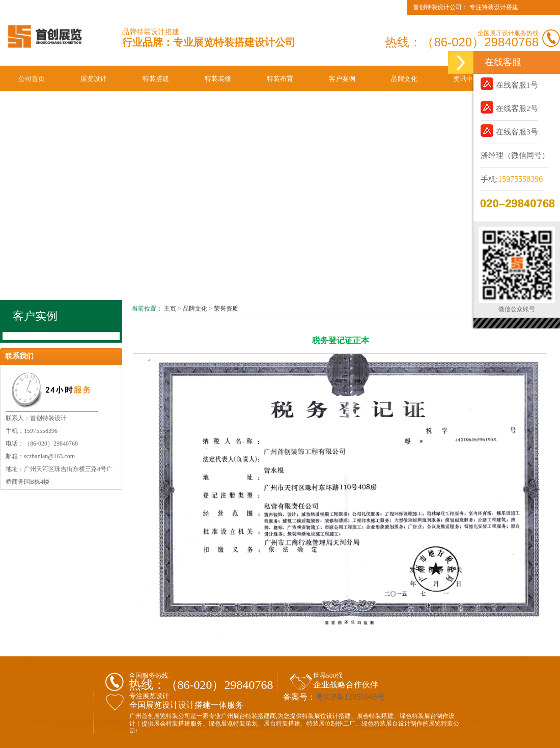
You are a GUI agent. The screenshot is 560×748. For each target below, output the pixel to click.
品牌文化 (404, 79)
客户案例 (342, 79)
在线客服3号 (509, 131)
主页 (170, 309)
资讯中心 (466, 79)
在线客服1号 (509, 84)
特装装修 (218, 79)
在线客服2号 (509, 107)
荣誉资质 (226, 309)
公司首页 (32, 79)
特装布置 (280, 79)
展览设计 (94, 79)
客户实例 (35, 316)
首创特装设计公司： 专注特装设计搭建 (466, 7)
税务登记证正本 (341, 340)
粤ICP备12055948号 (351, 697)
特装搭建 (156, 79)
